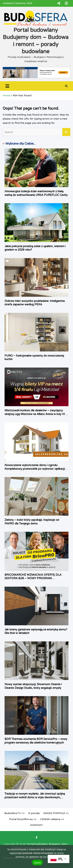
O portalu (34, 813)
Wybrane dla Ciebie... (21, 144)
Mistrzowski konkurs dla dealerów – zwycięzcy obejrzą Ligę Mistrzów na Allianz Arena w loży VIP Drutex (36, 414)
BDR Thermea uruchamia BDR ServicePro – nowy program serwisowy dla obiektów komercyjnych (36, 741)
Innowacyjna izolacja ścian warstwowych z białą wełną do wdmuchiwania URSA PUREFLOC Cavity (36, 193)
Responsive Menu (59, 3)
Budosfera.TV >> (14, 813)
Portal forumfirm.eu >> (23, 819)
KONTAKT (36, 825)
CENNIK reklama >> (52, 819)
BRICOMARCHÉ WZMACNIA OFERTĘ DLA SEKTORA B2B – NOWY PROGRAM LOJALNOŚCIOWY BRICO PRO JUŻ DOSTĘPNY (36, 578)
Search (66, 132)
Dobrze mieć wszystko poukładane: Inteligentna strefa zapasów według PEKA (35, 303)
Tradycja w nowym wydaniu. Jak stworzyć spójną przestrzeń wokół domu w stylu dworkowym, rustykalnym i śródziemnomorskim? (35, 797)
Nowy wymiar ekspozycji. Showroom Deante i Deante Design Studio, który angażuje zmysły (33, 686)
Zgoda (37, 863)
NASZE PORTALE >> (56, 813)
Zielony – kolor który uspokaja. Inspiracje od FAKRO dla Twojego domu (32, 522)
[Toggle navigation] (7, 86)
